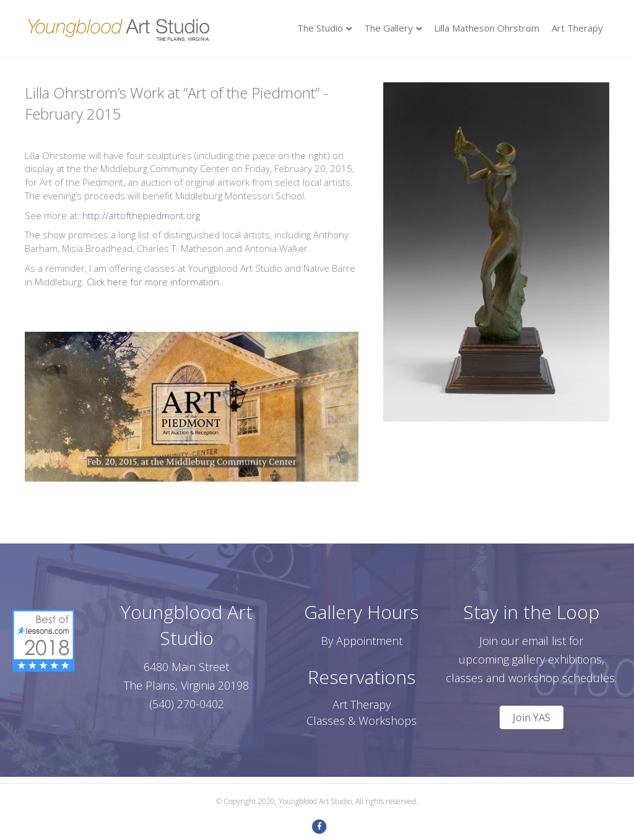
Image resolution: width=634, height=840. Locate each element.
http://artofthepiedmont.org (141, 215)
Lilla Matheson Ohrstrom (487, 28)
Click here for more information (153, 282)
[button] (532, 717)
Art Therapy (577, 28)
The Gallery (389, 28)
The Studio (320, 28)
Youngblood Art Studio (187, 625)
